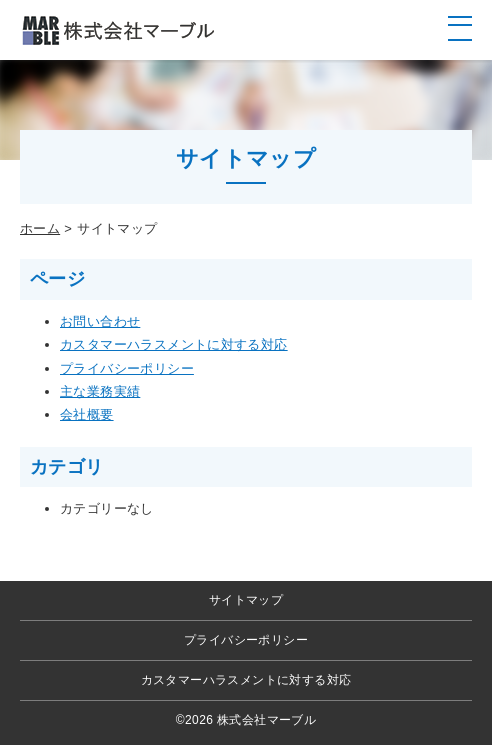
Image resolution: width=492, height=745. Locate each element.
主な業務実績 (100, 391)
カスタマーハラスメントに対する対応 (174, 344)
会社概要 (87, 414)
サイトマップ (246, 600)
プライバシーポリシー (127, 368)
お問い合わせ (100, 321)
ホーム (40, 228)
